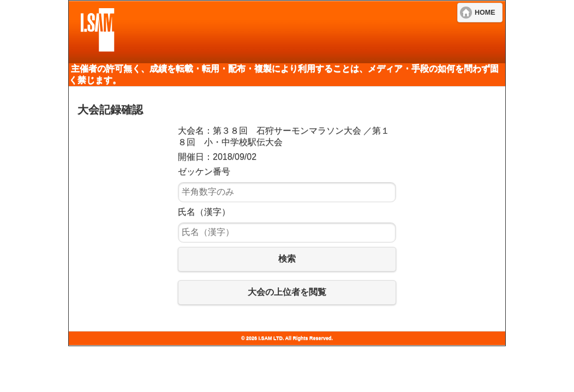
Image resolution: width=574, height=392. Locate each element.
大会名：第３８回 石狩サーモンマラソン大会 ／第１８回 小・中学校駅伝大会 (284, 136)
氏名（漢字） (204, 212)
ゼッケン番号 (204, 171)
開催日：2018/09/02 (217, 157)
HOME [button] (485, 13)
